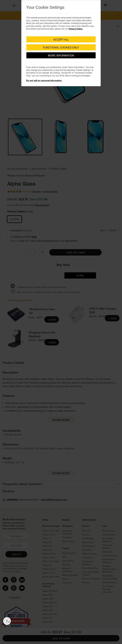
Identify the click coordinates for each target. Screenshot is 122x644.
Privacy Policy (76, 29)
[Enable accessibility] (7, 621)
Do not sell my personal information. (44, 80)
